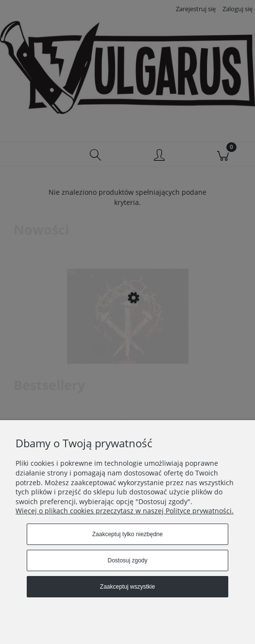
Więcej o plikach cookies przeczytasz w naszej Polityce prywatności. (125, 511)
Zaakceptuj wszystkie (127, 587)
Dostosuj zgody (127, 560)
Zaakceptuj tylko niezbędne (127, 534)
